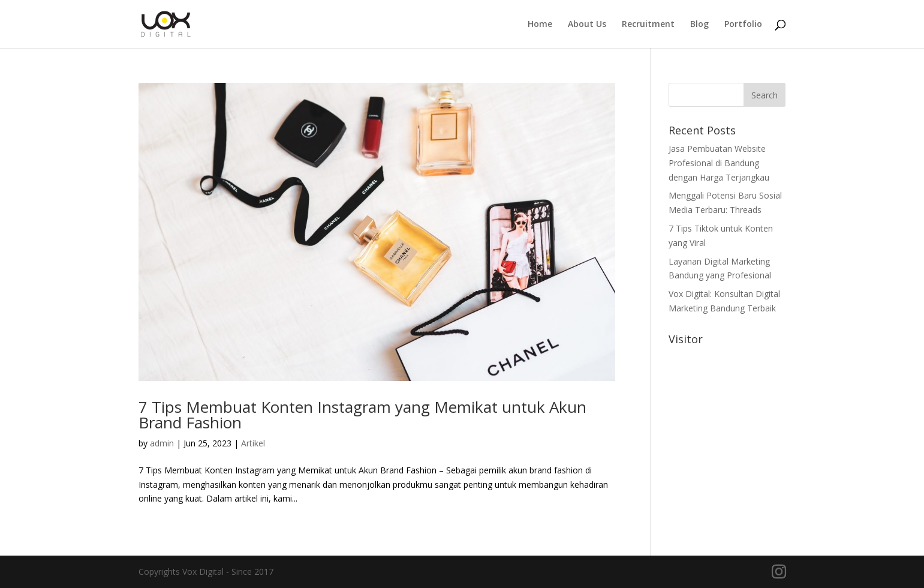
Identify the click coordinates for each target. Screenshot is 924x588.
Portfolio (743, 25)
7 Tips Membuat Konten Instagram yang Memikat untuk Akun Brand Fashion (362, 415)
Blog (699, 25)
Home (540, 25)
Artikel (253, 443)
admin (162, 443)
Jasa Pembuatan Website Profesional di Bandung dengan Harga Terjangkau (719, 163)
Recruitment (648, 25)
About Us (587, 25)
